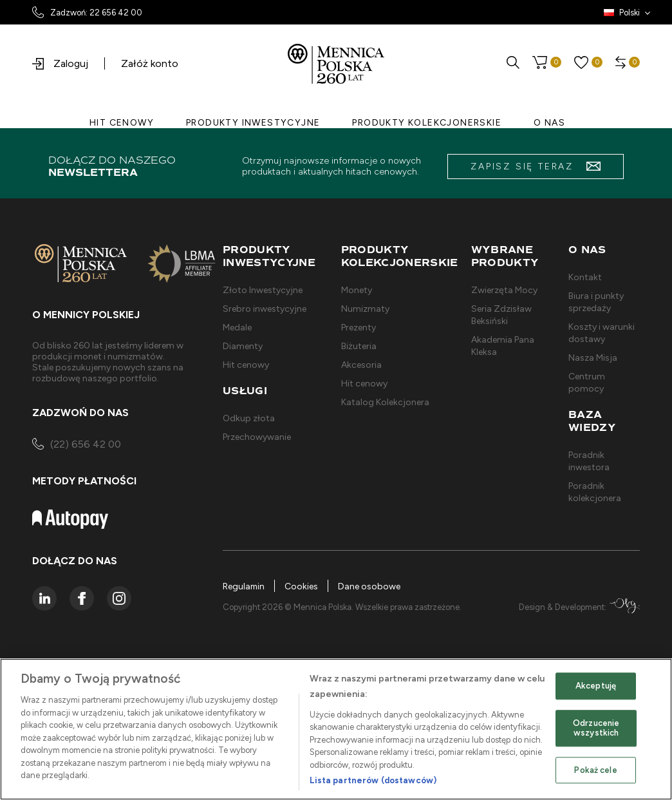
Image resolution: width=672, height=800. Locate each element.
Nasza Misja (593, 358)
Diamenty (243, 346)
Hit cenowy (246, 365)
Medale (237, 328)
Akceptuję (596, 686)
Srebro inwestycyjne (265, 309)
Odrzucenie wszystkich (596, 728)
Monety (357, 290)
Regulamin (244, 586)
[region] (336, 729)
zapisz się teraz (536, 167)
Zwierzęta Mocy (504, 290)
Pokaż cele (595, 770)
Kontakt (585, 277)
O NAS (549, 123)
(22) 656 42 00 (77, 445)
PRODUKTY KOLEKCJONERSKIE (427, 123)
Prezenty (359, 328)
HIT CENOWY (122, 123)
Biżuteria (359, 346)
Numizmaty (365, 309)
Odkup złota (249, 418)
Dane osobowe (370, 586)
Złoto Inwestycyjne (263, 290)
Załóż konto (150, 63)
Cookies (303, 586)
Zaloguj (60, 63)
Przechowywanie (257, 437)
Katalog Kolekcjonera (385, 402)
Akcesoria (361, 365)
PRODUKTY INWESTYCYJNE (253, 123)
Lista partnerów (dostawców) (373, 780)
